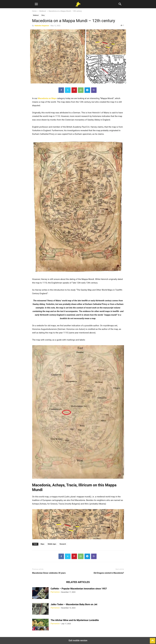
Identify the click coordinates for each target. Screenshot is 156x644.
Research (63, 544)
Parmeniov (55, 592)
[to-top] (153, 639)
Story (43, 15)
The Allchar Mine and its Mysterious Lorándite (75, 620)
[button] (36, 4)
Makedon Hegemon (42, 26)
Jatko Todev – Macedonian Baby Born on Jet (74, 604)
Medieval (43, 11)
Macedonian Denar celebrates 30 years (49, 573)
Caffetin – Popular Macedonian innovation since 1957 (79, 589)
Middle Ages (52, 544)
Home (34, 11)
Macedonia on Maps (47, 98)
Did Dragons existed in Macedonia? (109, 573)
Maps (42, 544)
